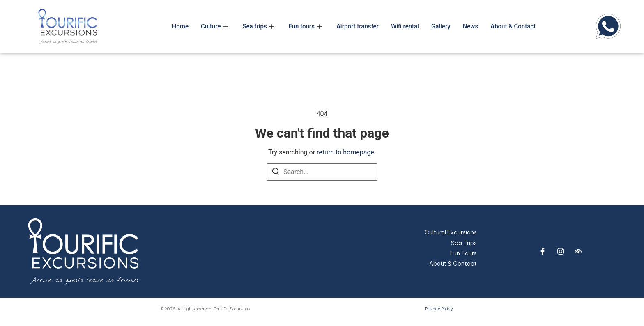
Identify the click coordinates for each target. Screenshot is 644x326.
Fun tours (305, 26)
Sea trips (258, 26)
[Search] (276, 173)
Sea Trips (464, 243)
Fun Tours (463, 253)
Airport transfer (358, 26)
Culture (214, 26)
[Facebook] (543, 251)
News (471, 26)
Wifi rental (405, 26)
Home (180, 26)
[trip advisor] (578, 251)
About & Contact (513, 26)
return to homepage (345, 152)
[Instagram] (561, 251)
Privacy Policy (439, 309)
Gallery (441, 26)
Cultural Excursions (451, 232)
